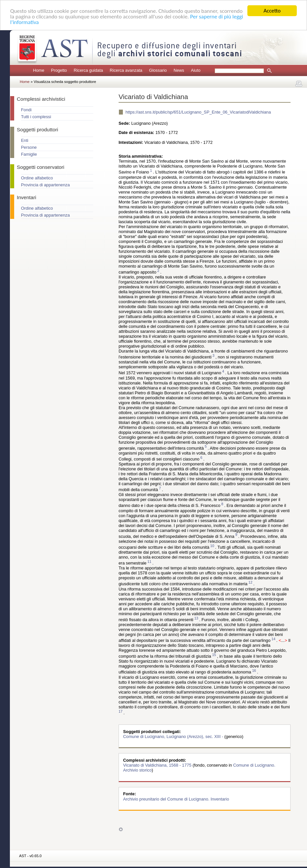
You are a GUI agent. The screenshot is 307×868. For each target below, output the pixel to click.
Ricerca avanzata (126, 70)
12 (250, 582)
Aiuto (195, 70)
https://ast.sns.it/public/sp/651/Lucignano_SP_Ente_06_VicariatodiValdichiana (198, 112)
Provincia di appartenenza (45, 185)
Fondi (26, 110)
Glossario (158, 70)
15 (214, 655)
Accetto (272, 11)
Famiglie (29, 154)
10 (212, 546)
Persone (29, 147)
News (179, 70)
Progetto (59, 70)
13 (196, 618)
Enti (25, 140)
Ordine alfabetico (37, 178)
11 (150, 562)
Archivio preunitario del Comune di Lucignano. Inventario (176, 799)
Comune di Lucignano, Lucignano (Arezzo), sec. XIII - (174, 736)
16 (254, 671)
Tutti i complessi (36, 117)
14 (273, 639)
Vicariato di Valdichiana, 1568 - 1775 (158, 765)
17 (121, 711)
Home (39, 70)
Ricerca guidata (88, 70)
